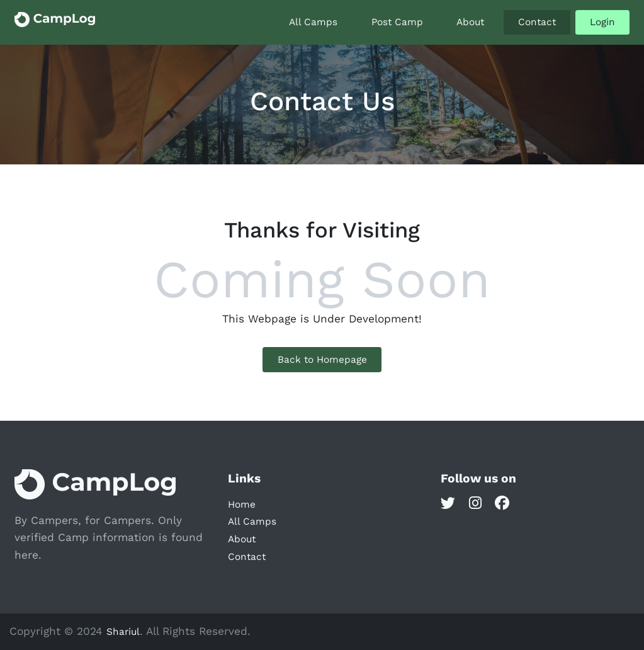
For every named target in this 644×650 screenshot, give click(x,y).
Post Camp (397, 22)
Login (602, 22)
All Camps (313, 22)
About (470, 22)
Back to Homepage (322, 360)
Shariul (123, 632)
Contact (537, 22)
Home (242, 505)
